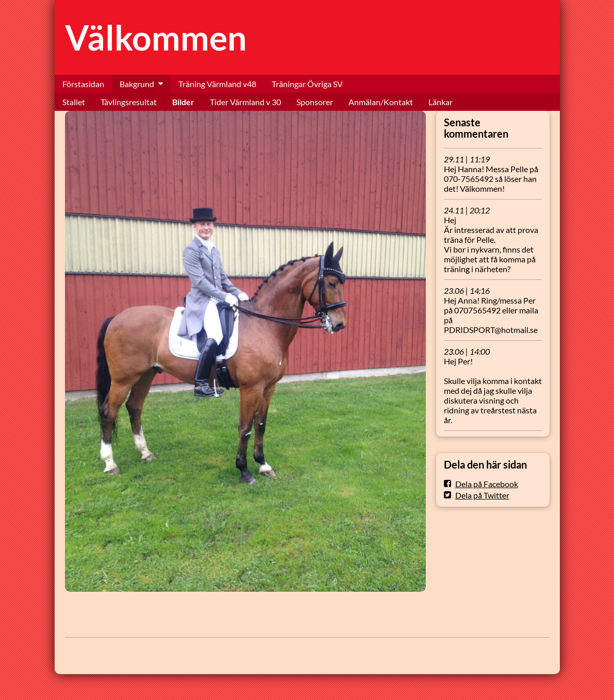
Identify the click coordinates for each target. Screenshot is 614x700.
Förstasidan (83, 84)
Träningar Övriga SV (307, 84)
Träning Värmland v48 (217, 84)
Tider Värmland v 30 (245, 102)
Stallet (74, 102)
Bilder (183, 102)
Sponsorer (315, 102)
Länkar (441, 102)
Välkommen (156, 37)
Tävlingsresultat (129, 102)
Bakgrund (137, 84)
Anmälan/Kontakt (381, 102)
